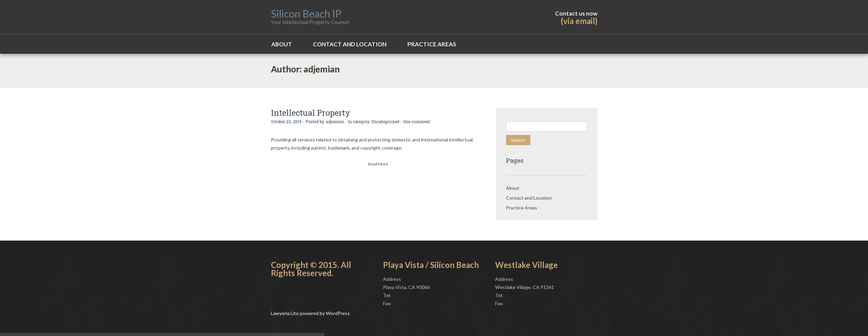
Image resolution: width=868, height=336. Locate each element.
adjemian (335, 121)
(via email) (579, 21)
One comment (417, 121)
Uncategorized (385, 121)
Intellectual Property (311, 113)
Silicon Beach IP (306, 14)
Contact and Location (350, 44)
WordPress (337, 313)
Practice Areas (432, 44)
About (282, 44)
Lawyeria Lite (285, 313)
